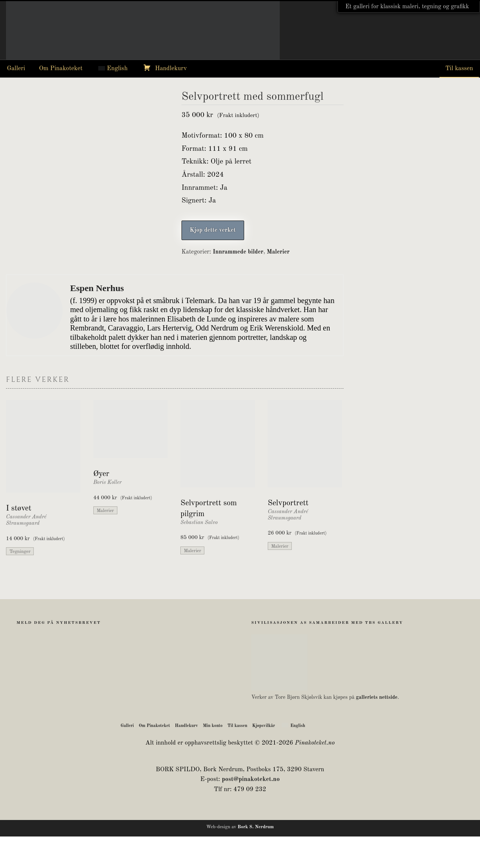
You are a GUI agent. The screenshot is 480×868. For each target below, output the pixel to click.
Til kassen (459, 68)
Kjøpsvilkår (264, 757)
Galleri (16, 68)
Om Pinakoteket (61, 68)
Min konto (213, 757)
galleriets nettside (377, 729)
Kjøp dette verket (213, 230)
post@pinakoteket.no (250, 811)
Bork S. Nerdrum (256, 858)
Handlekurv (171, 68)
